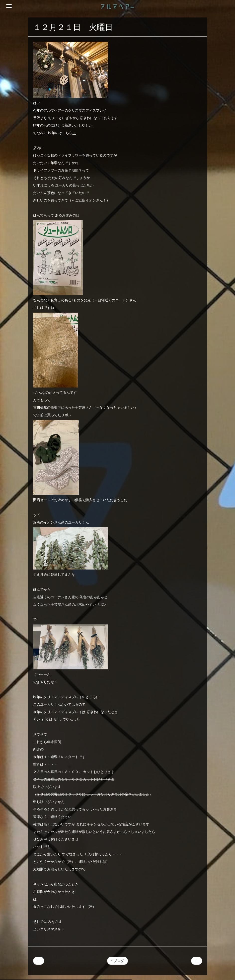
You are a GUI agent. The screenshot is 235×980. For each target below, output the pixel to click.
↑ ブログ (117, 961)
